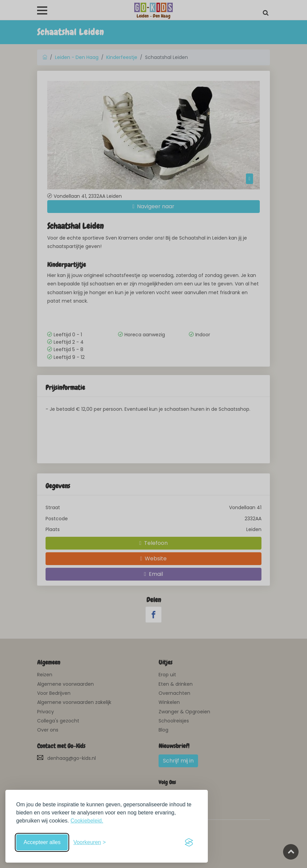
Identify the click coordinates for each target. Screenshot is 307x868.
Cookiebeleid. (87, 821)
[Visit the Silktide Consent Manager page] (189, 842)
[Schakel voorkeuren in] (89, 842)
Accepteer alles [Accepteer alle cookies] (42, 842)
